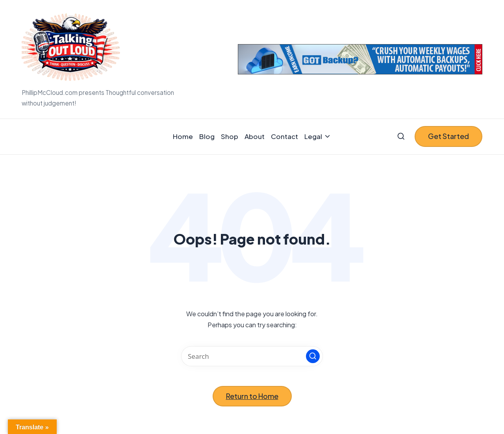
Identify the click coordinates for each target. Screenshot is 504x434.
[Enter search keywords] (252, 356)
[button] (448, 136)
